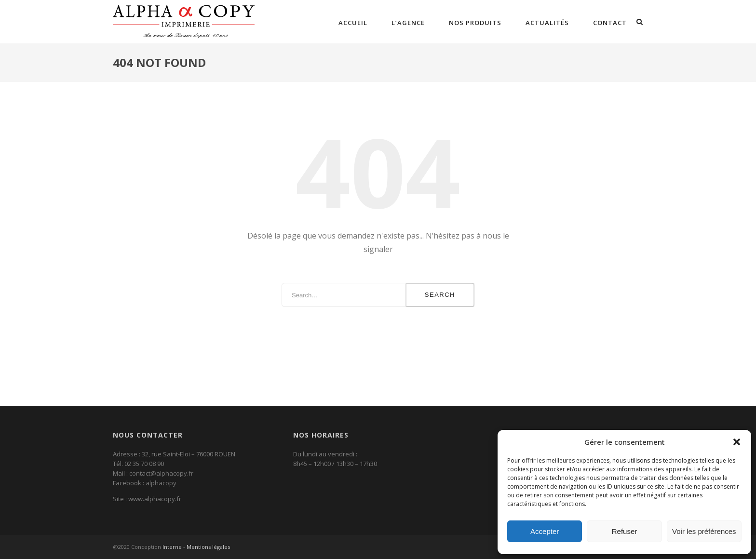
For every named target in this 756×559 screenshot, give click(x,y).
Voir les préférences (704, 531)
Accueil (353, 23)
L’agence (408, 23)
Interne (172, 547)
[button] (737, 442)
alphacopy (161, 483)
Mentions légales (208, 547)
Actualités (547, 23)
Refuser (625, 531)
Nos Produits (475, 23)
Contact (610, 23)
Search (440, 295)
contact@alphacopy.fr (161, 473)
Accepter (545, 531)
